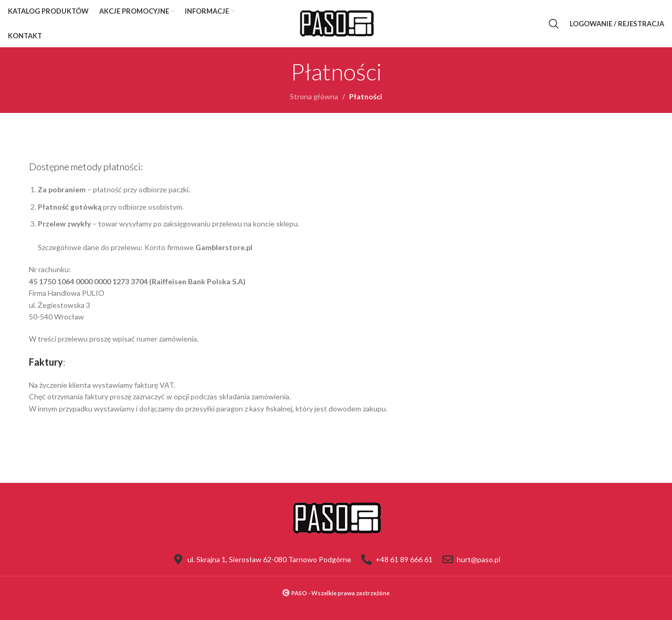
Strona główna (314, 96)
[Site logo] (336, 23)
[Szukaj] (554, 24)
